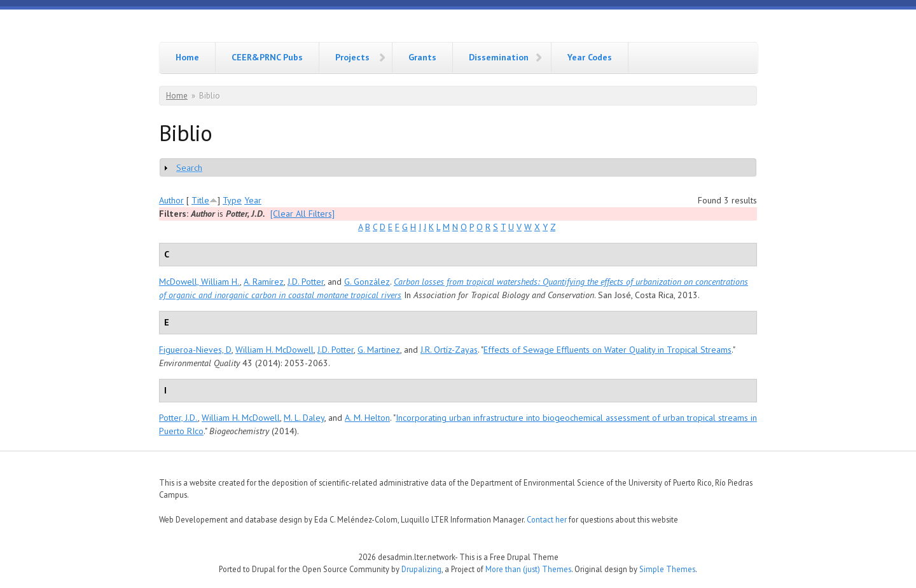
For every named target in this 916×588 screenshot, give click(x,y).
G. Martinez (379, 350)
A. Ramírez (264, 282)
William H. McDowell (274, 350)
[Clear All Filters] (302, 214)
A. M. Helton (367, 418)
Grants (422, 57)
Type (232, 200)
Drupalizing (421, 569)
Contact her (547, 519)
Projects (352, 57)
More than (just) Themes (528, 569)
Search (189, 168)
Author (171, 200)
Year (253, 200)
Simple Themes (667, 569)
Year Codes (590, 57)
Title (200, 200)
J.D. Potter (306, 282)
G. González (367, 282)
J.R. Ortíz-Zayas (449, 350)
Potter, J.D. (178, 418)
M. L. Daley (304, 418)
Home (187, 57)
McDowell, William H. (199, 282)
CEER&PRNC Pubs (267, 57)
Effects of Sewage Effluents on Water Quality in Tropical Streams (607, 350)
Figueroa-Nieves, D (195, 350)
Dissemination (499, 57)
